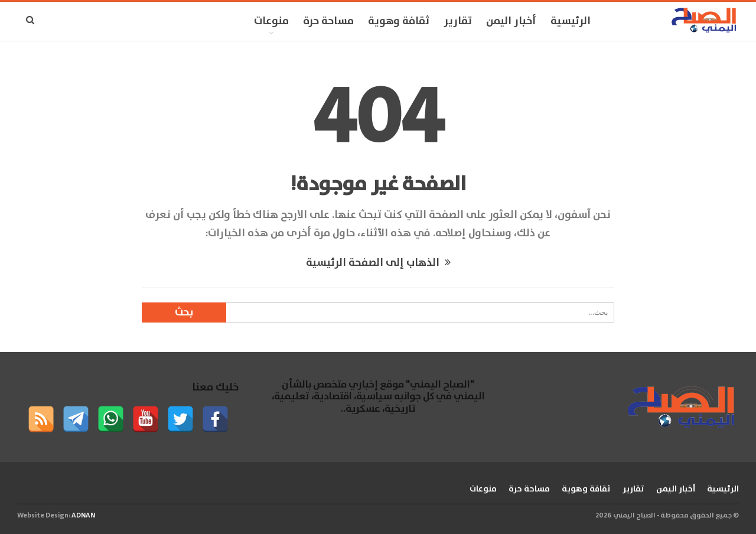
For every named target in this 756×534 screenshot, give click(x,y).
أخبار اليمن (511, 21)
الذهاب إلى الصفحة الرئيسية (378, 263)
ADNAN (83, 515)
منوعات (271, 21)
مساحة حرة (328, 21)
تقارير (458, 21)
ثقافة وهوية (399, 21)
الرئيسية (571, 21)
